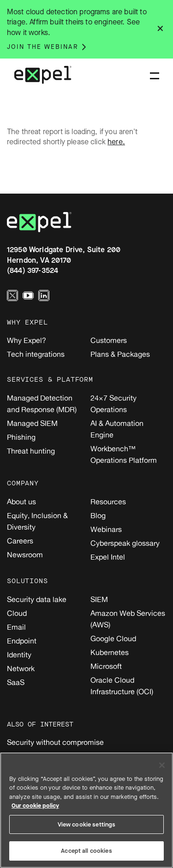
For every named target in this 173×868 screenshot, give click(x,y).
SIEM (99, 599)
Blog (98, 515)
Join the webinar (43, 47)
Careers (20, 541)
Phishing (21, 437)
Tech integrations (36, 354)
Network (21, 668)
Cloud (17, 613)
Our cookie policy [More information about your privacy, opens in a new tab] (35, 806)
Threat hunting (31, 451)
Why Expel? (27, 340)
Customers (109, 340)
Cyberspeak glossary (125, 543)
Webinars (106, 529)
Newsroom (25, 555)
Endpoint (22, 641)
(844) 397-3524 (33, 270)
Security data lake (37, 599)
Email (16, 627)
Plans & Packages (120, 354)
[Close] (162, 765)
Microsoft (106, 666)
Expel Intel (108, 557)
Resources (108, 502)
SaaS (16, 682)
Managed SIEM (32, 423)
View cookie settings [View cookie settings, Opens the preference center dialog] (87, 824)
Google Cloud (113, 638)
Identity (19, 655)
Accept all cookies (86, 851)
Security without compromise (55, 742)
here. (116, 142)
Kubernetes (110, 652)
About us (21, 502)
